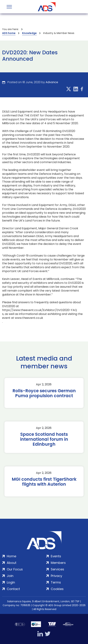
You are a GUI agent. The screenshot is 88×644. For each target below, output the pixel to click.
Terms (56, 582)
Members (58, 563)
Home (11, 556)
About (12, 563)
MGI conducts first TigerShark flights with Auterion (44, 482)
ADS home (9, 33)
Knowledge (29, 33)
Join (10, 576)
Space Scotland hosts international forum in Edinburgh (44, 439)
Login (11, 582)
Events (56, 556)
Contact (13, 589)
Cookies (57, 589)
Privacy (56, 576)
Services (57, 569)
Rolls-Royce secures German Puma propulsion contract (44, 393)
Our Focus (15, 569)
